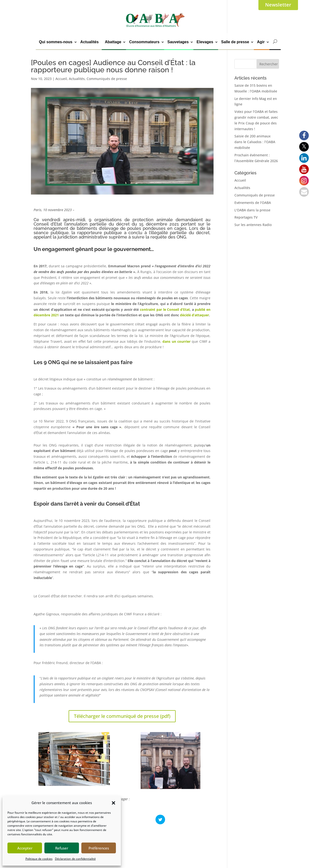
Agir (261, 42)
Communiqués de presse (107, 79)
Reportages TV (246, 217)
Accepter (25, 848)
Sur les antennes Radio (253, 225)
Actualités (89, 42)
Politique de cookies (39, 859)
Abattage (113, 42)
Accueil (61, 79)
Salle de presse (235, 42)
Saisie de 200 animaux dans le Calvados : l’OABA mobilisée (255, 142)
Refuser (62, 848)
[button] (113, 803)
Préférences (99, 848)
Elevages (205, 42)
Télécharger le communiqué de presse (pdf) (122, 716)
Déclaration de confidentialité (75, 859)
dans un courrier (176, 341)
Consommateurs (144, 42)
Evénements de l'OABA (253, 203)
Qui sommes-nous (56, 42)
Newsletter (278, 5)
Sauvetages (178, 42)
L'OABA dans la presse (252, 210)
